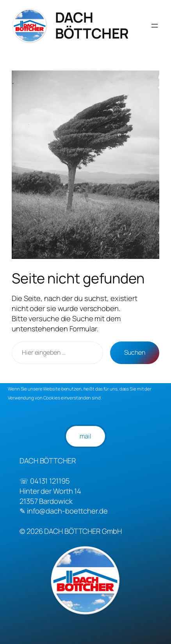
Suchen (135, 352)
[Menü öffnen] (155, 26)
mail (85, 436)
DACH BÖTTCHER (92, 25)
